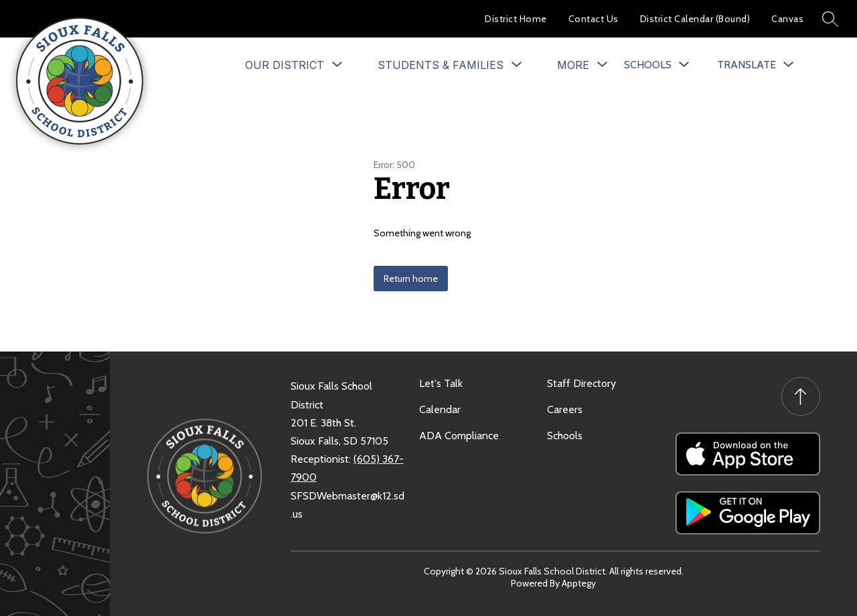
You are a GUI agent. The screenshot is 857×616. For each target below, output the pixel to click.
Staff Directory (581, 383)
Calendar (440, 409)
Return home (411, 279)
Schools (565, 436)
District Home (516, 19)
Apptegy (579, 583)
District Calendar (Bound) (695, 19)
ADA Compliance (459, 436)
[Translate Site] (755, 65)
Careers (565, 409)
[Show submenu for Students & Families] (441, 65)
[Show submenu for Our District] (285, 65)
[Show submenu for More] (573, 65)
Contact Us (594, 19)
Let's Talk (441, 383)
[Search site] (830, 19)
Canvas (787, 19)
